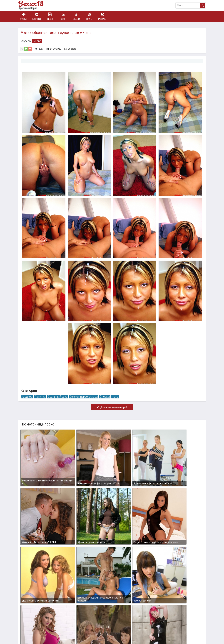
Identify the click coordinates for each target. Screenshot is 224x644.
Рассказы (102, 16)
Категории (37, 16)
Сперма (105, 397)
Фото (63, 16)
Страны (89, 16)
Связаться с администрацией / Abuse (37, 625)
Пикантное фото (34, 5)
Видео (50, 16)
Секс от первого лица (84, 397)
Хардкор (27, 397)
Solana (37, 41)
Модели (76, 16)
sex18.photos (51, 627)
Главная (24, 16)
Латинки (40, 397)
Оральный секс (58, 397)
